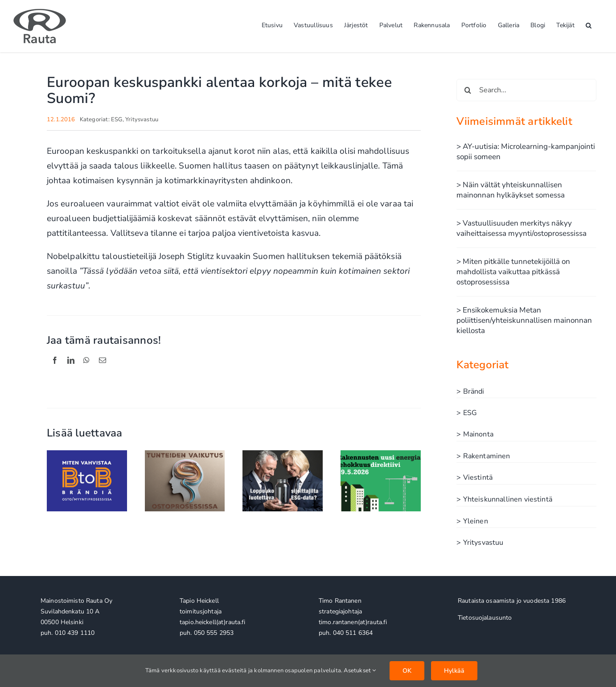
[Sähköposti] (103, 370)
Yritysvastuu (142, 119)
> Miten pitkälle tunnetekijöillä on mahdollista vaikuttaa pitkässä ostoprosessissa (513, 272)
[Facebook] (55, 370)
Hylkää (454, 671)
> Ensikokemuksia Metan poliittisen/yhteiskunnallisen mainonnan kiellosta (524, 320)
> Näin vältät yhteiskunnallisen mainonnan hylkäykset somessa (511, 190)
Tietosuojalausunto (485, 618)
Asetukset (360, 671)
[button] (589, 25)
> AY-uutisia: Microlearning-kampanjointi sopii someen (526, 152)
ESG (117, 119)
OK (407, 671)
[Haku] (468, 90)
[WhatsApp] (86, 370)
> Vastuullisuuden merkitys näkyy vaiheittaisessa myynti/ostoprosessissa (522, 228)
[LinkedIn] (71, 370)
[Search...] (526, 90)
